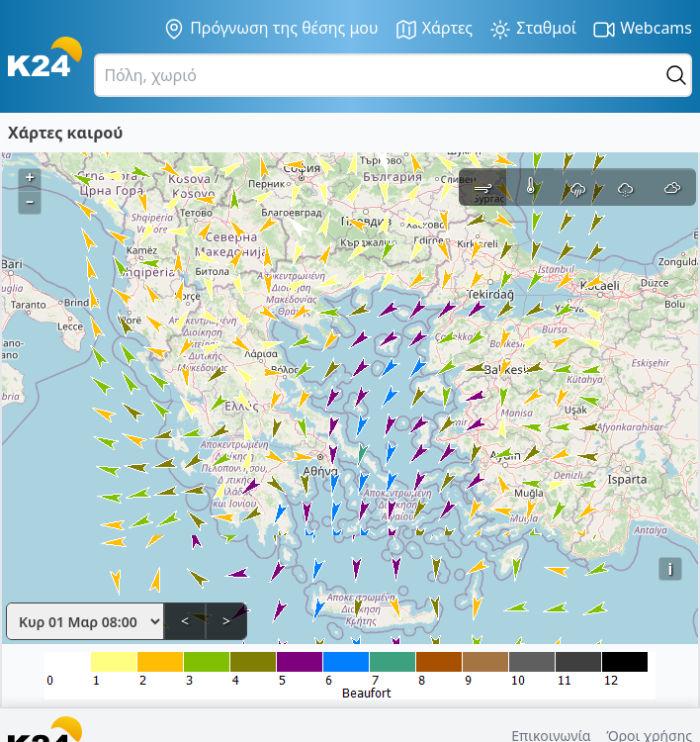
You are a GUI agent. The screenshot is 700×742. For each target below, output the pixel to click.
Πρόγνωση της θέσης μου (270, 29)
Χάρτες (434, 29)
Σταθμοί (532, 29)
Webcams (642, 29)
